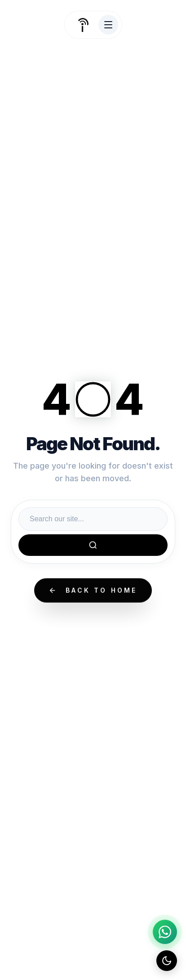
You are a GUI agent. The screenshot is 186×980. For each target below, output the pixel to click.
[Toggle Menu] (108, 25)
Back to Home (93, 591)
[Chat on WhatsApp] (165, 932)
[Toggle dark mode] (167, 961)
